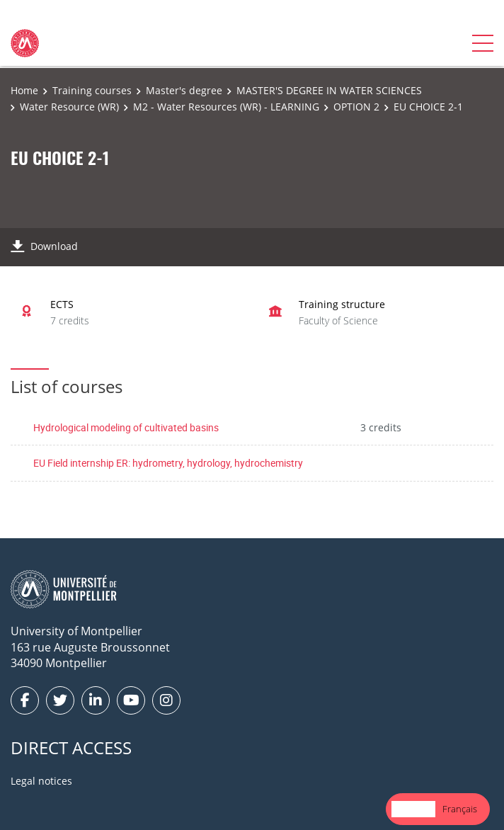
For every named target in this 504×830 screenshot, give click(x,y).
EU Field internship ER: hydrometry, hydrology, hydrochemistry (168, 463)
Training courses (92, 90)
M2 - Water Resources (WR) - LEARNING (226, 107)
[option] (460, 809)
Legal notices (41, 781)
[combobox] (413, 809)
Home (24, 90)
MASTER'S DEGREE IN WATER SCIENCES (329, 90)
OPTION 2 (356, 107)
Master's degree (184, 90)
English (413, 809)
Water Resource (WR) (69, 107)
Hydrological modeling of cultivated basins (126, 427)
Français (460, 809)
